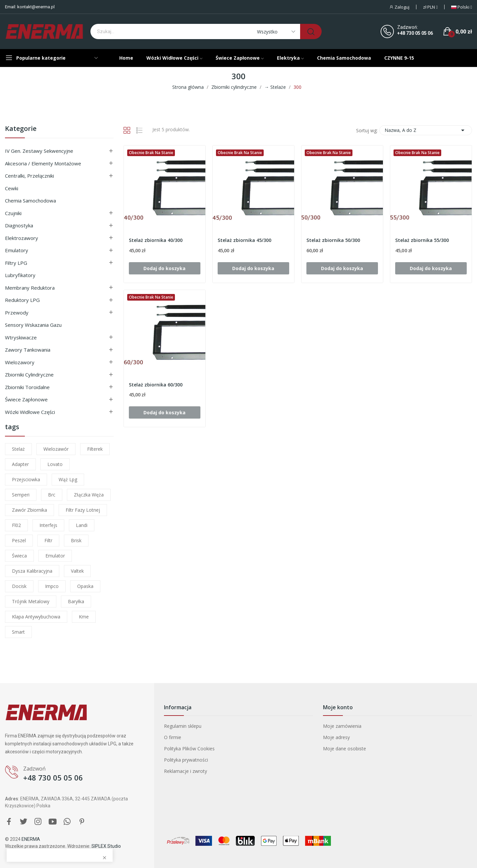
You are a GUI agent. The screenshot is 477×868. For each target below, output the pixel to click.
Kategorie (21, 129)
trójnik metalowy (31, 601)
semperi (21, 495)
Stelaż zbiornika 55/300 (422, 240)
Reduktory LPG (22, 300)
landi (82, 525)
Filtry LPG (16, 263)
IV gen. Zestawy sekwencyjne (39, 151)
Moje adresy (336, 737)
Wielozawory (20, 362)
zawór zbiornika (29, 510)
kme (84, 617)
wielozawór (56, 449)
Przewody (17, 313)
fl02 (16, 525)
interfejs (48, 525)
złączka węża (89, 495)
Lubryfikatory (20, 275)
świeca (19, 556)
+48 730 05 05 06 (415, 33)
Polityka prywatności (186, 760)
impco (52, 586)
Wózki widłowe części (30, 412)
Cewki (12, 188)
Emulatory (17, 250)
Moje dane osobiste (344, 749)
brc (52, 495)
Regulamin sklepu (183, 726)
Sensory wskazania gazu (33, 325)
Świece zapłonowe (26, 399)
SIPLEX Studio (106, 846)
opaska (85, 586)
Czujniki (13, 213)
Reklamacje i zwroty (185, 771)
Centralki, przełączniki (29, 176)
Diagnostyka (19, 225)
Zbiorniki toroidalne (27, 387)
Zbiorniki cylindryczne (29, 375)
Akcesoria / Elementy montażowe (43, 163)
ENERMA (31, 839)
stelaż (18, 449)
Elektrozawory (22, 238)
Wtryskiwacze (21, 337)
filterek (95, 449)
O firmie (173, 737)
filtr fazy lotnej (83, 510)
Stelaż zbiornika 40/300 (156, 240)
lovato (55, 464)
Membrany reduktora (30, 288)
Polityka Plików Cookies (189, 749)
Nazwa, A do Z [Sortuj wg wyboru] (426, 130)
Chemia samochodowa (30, 201)
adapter (20, 464)
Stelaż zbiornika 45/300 (244, 240)
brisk (76, 540)
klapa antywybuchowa (36, 617)
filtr (48, 540)
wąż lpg (68, 479)
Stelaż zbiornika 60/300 (156, 385)
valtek (77, 571)
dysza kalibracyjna (32, 571)
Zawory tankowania (28, 350)
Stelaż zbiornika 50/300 (333, 240)
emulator (55, 556)
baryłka (76, 601)
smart (18, 632)
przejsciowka (26, 479)
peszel (19, 540)
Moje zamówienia (342, 726)
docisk (19, 586)
